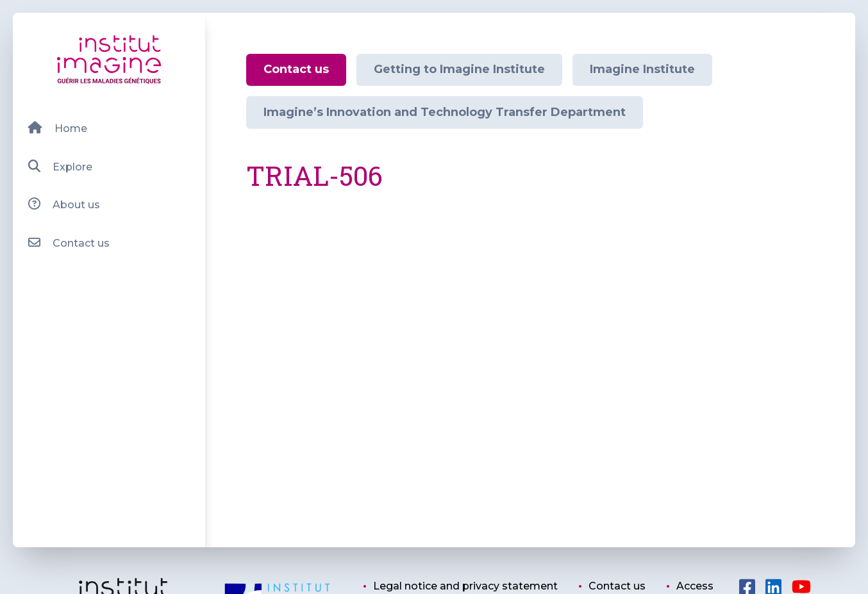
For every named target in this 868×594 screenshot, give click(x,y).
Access (695, 586)
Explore (60, 166)
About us (64, 204)
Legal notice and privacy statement (465, 586)
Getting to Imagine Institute (459, 69)
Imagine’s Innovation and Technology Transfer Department (445, 112)
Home (57, 128)
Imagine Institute (642, 69)
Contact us (69, 243)
